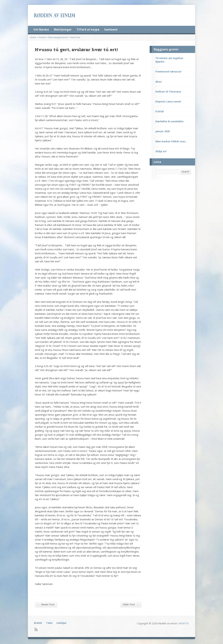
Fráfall (159, 111)
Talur (49, 623)
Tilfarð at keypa (88, 29)
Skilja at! (161, 151)
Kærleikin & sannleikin (169, 121)
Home (33, 37)
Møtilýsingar (63, 29)
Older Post (131, 604)
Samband (111, 29)
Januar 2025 (163, 131)
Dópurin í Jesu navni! (168, 101)
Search (185, 171)
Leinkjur (61, 623)
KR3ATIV (184, 623)
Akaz (159, 82)
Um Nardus (41, 29)
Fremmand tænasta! (168, 72)
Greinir (42, 37)
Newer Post (46, 604)
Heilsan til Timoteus (168, 92)
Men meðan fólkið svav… (171, 141)
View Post (75, 37)
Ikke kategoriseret (58, 37)
